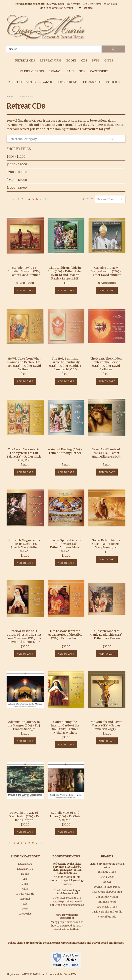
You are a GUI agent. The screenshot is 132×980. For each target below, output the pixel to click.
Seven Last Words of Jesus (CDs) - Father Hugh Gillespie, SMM (106, 453)
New (82, 71)
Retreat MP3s (51, 60)
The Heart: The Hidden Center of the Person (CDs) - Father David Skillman (106, 364)
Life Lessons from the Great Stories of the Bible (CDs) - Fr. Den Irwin (65, 635)
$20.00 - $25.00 (17, 172)
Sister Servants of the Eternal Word (107, 865)
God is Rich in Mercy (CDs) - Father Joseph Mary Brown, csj (106, 544)
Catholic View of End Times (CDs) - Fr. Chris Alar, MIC (65, 816)
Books (71, 60)
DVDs (96, 60)
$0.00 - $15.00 (16, 157)
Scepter (107, 882)
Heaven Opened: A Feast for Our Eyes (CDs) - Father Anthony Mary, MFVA (65, 546)
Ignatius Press (107, 872)
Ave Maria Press (107, 907)
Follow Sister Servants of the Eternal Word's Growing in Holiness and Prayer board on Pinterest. (66, 943)
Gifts (109, 60)
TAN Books (107, 877)
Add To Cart (25, 290)
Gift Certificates (92, 4)
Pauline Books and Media (107, 912)
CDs (84, 60)
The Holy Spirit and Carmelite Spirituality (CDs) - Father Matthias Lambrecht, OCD (65, 364)
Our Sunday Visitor (107, 897)
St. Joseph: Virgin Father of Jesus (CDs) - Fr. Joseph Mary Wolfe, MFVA (24, 546)
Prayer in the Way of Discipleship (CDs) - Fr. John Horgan (24, 816)
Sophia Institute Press (107, 887)
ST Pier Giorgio (32, 71)
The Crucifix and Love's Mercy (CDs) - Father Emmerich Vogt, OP (106, 725)
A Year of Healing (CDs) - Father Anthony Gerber (65, 451)
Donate (88, 8)
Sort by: (88, 199)
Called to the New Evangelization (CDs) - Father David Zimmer (106, 271)
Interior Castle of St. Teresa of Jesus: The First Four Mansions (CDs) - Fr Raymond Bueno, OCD (24, 636)
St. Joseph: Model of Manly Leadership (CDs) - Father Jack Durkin (106, 635)
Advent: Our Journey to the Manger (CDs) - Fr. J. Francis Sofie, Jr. (24, 725)
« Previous (14, 200)
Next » (46, 200)
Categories (99, 71)
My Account (73, 4)
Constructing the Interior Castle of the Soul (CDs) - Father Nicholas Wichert (65, 727)
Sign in (44, 8)
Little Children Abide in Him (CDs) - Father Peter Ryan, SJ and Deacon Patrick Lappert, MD (65, 273)
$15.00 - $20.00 (17, 164)
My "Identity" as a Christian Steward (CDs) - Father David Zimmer (24, 271)
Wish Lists (110, 4)
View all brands (107, 917)
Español (55, 71)
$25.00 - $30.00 (17, 180)
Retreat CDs (25, 60)
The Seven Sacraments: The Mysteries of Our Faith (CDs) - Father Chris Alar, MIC (24, 455)
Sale (70, 71)
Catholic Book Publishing (107, 892)
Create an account (63, 8)
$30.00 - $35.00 (17, 188)
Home (10, 97)
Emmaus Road (107, 902)
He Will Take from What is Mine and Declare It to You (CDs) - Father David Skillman (24, 364)
